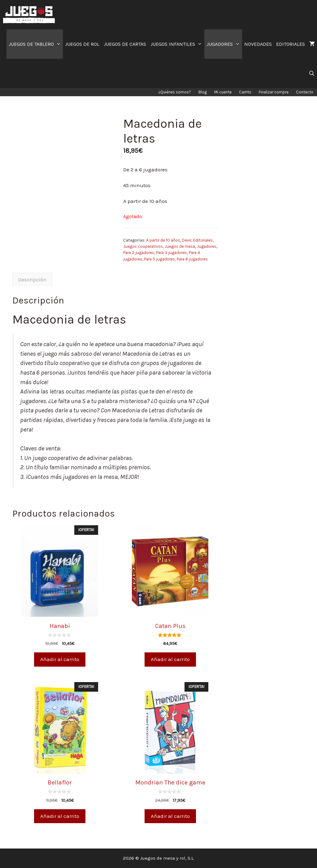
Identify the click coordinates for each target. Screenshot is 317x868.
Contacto (305, 92)
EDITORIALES (291, 44)
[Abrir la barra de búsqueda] (312, 73)
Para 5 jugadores (159, 259)
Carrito (245, 92)
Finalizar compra (274, 92)
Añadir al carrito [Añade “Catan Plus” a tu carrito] (170, 659)
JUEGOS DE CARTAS (125, 44)
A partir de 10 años (163, 240)
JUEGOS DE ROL (82, 44)
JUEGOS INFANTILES (177, 44)
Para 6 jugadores (192, 259)
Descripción (32, 280)
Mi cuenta (223, 92)
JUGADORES (224, 44)
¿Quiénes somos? (175, 92)
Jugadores (207, 246)
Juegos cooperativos (143, 246)
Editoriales (203, 240)
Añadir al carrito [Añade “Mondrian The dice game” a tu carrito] (170, 816)
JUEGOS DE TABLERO (36, 44)
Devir (187, 240)
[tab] (32, 280)
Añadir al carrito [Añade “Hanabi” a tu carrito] (60, 659)
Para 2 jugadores (139, 253)
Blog (203, 92)
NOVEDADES (258, 44)
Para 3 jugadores (172, 253)
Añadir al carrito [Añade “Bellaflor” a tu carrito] (60, 816)
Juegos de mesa (180, 246)
